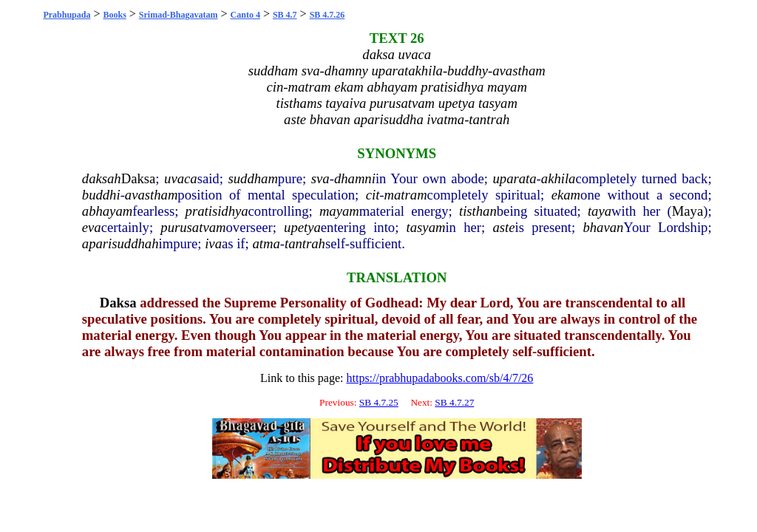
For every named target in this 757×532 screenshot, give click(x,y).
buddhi (101, 195)
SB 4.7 (285, 15)
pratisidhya (217, 211)
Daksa (139, 178)
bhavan (603, 227)
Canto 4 (245, 15)
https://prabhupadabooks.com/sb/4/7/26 (439, 378)
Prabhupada (67, 15)
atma (266, 243)
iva (213, 243)
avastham (152, 195)
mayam (339, 211)
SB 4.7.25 (379, 402)
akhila (559, 178)
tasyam (426, 227)
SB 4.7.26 (327, 15)
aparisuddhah (120, 243)
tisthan (478, 211)
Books (114, 15)
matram (406, 195)
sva (320, 178)
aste (503, 227)
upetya (302, 227)
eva (92, 227)
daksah (102, 178)
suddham (252, 178)
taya (600, 211)
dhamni (355, 178)
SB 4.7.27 (454, 402)
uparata (514, 178)
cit (373, 195)
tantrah (305, 243)
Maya (688, 211)
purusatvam (193, 227)
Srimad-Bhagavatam (179, 15)
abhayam (107, 211)
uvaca (181, 178)
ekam (566, 195)
